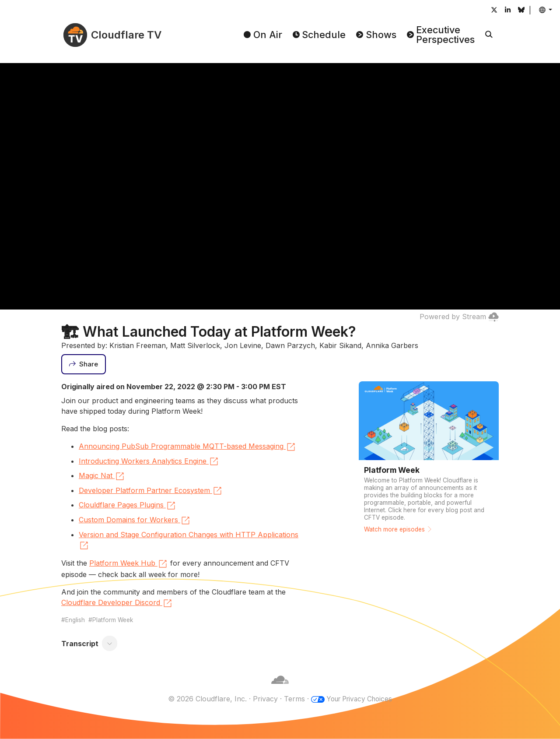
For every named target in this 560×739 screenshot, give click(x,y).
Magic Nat (102, 476)
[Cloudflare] (280, 688)
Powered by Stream (459, 317)
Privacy (262, 699)
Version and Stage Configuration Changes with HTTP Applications (189, 541)
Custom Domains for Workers (135, 521)
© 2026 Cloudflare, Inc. (204, 699)
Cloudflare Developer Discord (117, 603)
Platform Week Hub (129, 564)
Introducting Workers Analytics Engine (149, 461)
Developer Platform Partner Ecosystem (151, 491)
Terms (291, 699)
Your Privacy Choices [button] (359, 699)
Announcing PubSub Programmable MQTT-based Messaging (187, 447)
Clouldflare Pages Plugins (128, 506)
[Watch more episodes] (429, 460)
